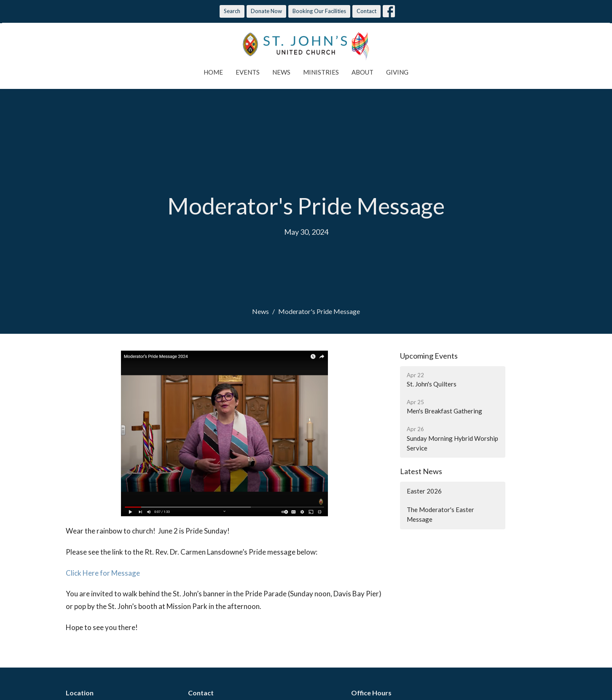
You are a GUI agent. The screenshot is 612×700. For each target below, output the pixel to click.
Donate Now (266, 11)
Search (232, 11)
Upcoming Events (429, 356)
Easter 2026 (424, 491)
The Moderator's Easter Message (440, 514)
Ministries (321, 72)
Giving (397, 72)
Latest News (421, 471)
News (281, 72)
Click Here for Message (103, 573)
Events (248, 72)
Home (213, 72)
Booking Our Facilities (319, 11)
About (362, 72)
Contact (366, 11)
